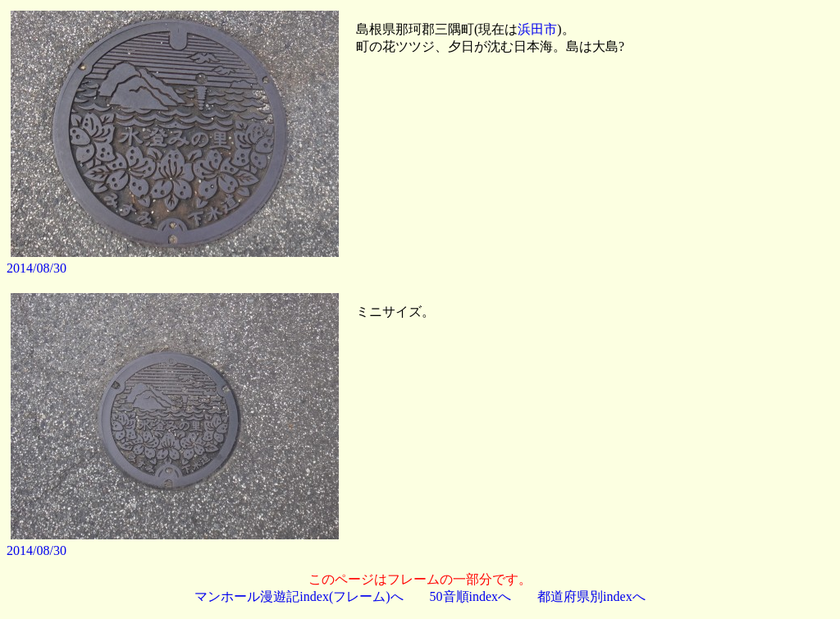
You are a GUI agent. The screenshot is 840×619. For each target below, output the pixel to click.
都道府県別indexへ (591, 596)
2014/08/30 (37, 268)
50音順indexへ (471, 596)
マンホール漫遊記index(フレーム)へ (299, 596)
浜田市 (537, 29)
